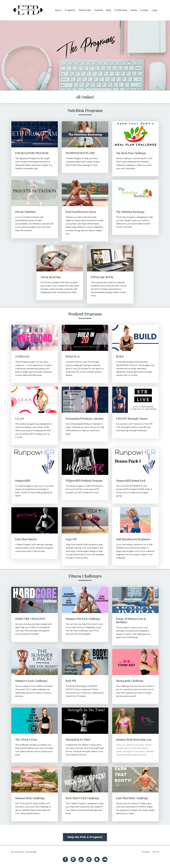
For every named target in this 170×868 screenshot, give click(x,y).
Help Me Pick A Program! (85, 837)
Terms (156, 852)
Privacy (145, 852)
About (58, 10)
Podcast (99, 10)
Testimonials (85, 10)
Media (134, 10)
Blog (109, 10)
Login (155, 10)
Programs (70, 10)
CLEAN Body (121, 10)
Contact (144, 10)
